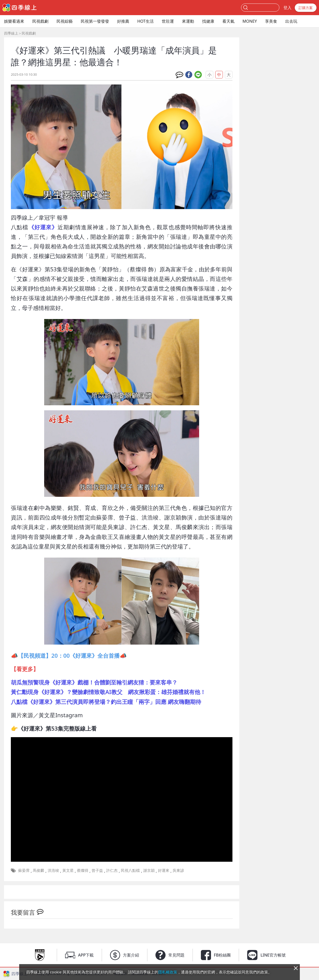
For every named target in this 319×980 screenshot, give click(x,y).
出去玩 (291, 21)
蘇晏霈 (24, 870)
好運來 (164, 870)
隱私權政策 (168, 972)
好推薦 (123, 21)
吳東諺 (178, 870)
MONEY (250, 21)
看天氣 (228, 21)
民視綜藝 (65, 21)
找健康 (208, 21)
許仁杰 (112, 870)
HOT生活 (145, 21)
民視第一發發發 (95, 21)
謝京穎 (149, 870)
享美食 (271, 21)
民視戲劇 (40, 21)
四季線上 (11, 33)
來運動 (188, 21)
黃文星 (68, 870)
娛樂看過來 (14, 21)
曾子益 (97, 870)
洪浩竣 (53, 870)
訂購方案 (306, 8)
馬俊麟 (38, 870)
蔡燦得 (83, 870)
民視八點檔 (130, 870)
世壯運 (168, 21)
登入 (287, 8)
